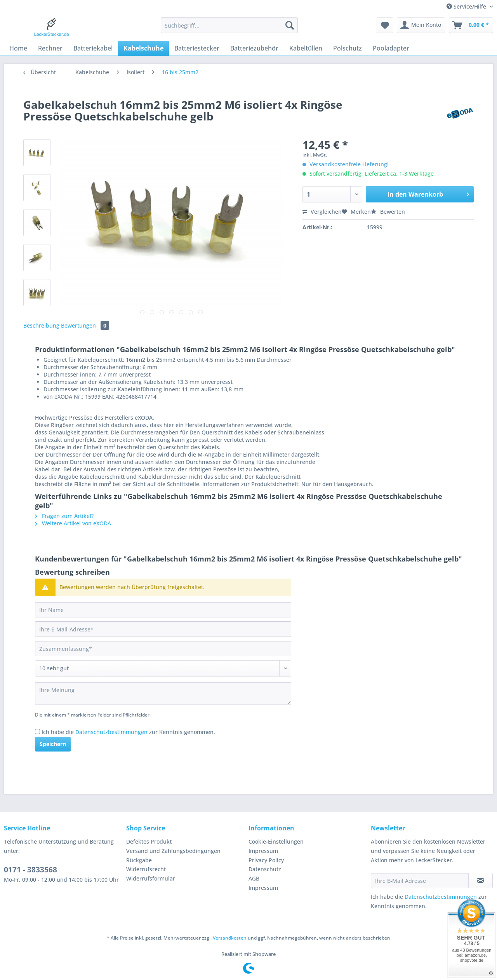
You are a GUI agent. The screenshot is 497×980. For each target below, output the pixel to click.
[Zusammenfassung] (163, 649)
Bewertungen (85, 325)
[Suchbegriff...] (229, 25)
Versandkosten (230, 938)
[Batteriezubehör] (254, 48)
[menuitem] (229, 29)
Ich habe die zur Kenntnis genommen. (128, 732)
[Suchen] (290, 25)
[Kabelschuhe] (143, 48)
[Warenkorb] (471, 25)
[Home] (18, 48)
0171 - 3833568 (30, 870)
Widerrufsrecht (146, 869)
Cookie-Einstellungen (276, 841)
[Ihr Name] (163, 610)
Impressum (263, 851)
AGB (254, 878)
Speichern (53, 744)
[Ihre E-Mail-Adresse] (163, 629)
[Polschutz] (348, 48)
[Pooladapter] (391, 48)
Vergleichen (322, 212)
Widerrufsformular (151, 878)
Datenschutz (265, 869)
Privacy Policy (266, 860)
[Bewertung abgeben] (163, 668)
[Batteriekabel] (93, 48)
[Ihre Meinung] (163, 693)
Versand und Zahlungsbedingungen (173, 851)
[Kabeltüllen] (306, 48)
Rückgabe (139, 860)
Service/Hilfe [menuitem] (467, 6)
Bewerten (388, 212)
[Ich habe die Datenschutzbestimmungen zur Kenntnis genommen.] (37, 732)
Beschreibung (41, 325)
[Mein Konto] (421, 25)
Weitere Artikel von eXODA (73, 523)
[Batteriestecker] (197, 48)
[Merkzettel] (385, 25)
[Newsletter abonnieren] (480, 881)
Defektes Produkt (149, 841)
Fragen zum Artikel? (64, 516)
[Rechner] (50, 48)
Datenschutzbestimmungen (111, 732)
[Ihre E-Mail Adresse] (420, 881)
